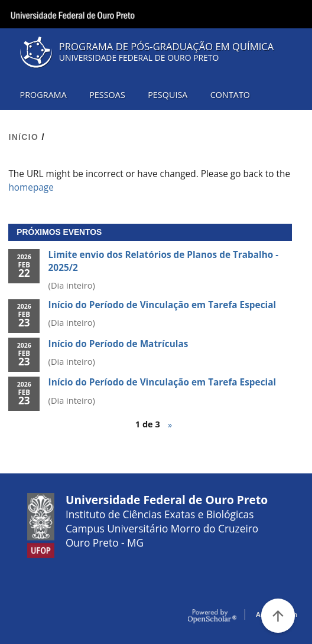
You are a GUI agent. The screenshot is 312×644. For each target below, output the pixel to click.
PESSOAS (107, 95)
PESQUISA (168, 95)
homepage (31, 187)
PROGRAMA (43, 95)
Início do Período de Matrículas (118, 344)
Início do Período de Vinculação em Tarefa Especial (162, 305)
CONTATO (230, 95)
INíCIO (23, 137)
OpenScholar (212, 617)
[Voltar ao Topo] (278, 616)
